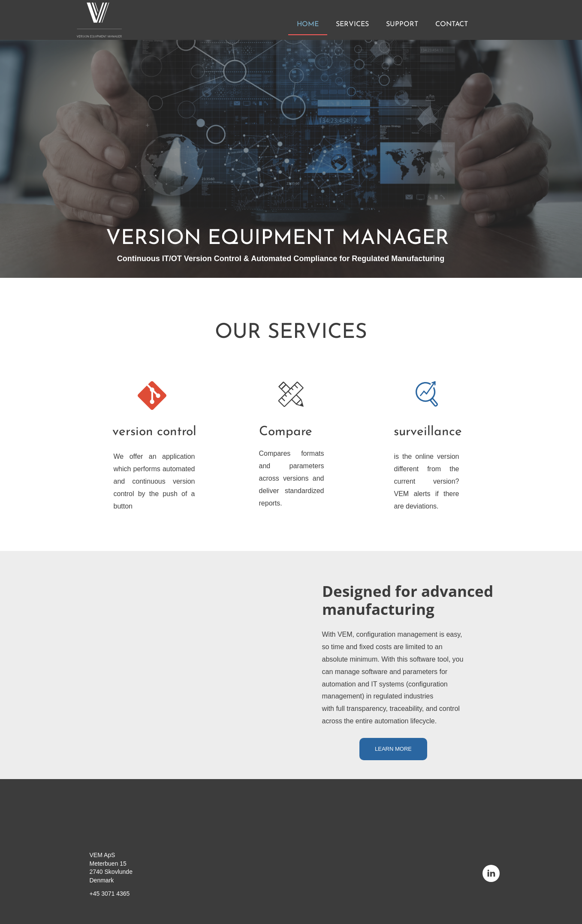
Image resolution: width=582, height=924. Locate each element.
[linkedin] (491, 873)
